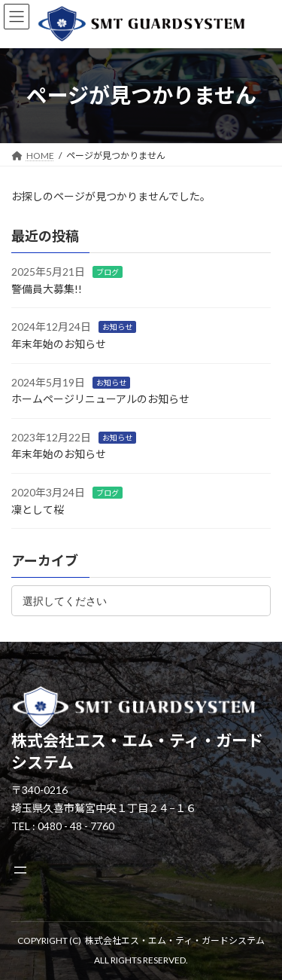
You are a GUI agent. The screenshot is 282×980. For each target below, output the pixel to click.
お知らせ (117, 327)
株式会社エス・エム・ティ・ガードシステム (175, 940)
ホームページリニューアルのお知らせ (100, 399)
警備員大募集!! (47, 289)
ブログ (108, 272)
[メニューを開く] (20, 870)
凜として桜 (38, 509)
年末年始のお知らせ (59, 344)
